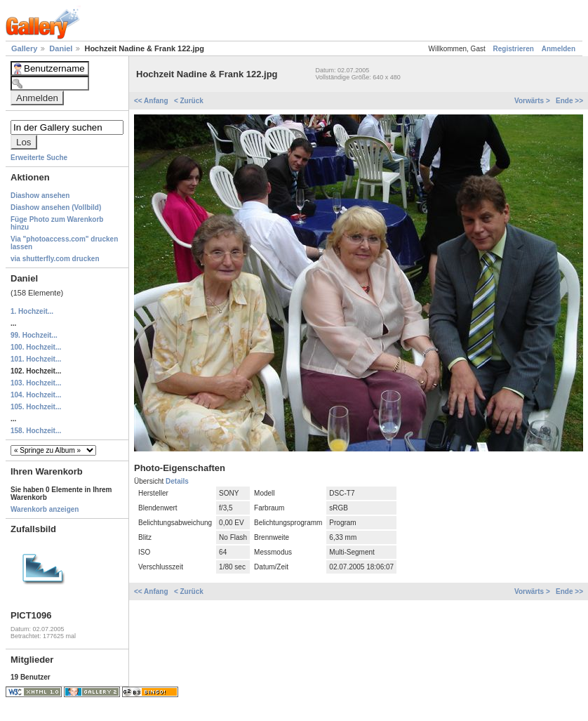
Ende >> (569, 101)
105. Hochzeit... (36, 407)
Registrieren (514, 49)
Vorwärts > (533, 101)
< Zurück (189, 101)
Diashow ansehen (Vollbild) (56, 207)
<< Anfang (152, 101)
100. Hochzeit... (36, 347)
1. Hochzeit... (32, 311)
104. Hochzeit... (36, 395)
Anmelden (559, 49)
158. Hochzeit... (36, 431)
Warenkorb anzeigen (45, 509)
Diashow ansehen (40, 196)
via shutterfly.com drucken (55, 259)
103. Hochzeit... (36, 383)
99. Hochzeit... (34, 335)
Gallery (25, 48)
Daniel (62, 48)
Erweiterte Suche (39, 158)
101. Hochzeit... (36, 359)
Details (177, 481)
